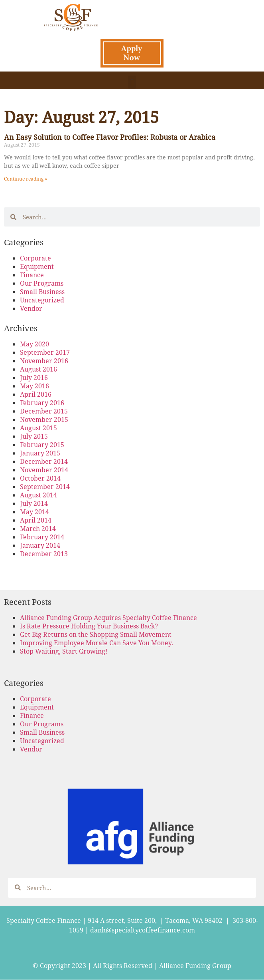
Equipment (37, 266)
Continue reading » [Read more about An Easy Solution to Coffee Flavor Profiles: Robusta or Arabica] (26, 179)
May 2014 (34, 512)
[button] (132, 82)
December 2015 (44, 411)
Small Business (42, 291)
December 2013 (44, 554)
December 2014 (44, 461)
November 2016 (44, 361)
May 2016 (34, 386)
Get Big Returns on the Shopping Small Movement (96, 634)
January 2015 (40, 453)
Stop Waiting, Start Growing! (64, 651)
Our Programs (42, 283)
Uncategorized (42, 300)
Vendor (31, 308)
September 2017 (45, 352)
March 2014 (38, 528)
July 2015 (34, 436)
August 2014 (38, 495)
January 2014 (40, 545)
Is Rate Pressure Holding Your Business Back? (89, 626)
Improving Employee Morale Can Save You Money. (97, 643)
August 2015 (38, 428)
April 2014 (36, 520)
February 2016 (42, 403)
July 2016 (34, 377)
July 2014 (34, 503)
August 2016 (38, 369)
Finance (32, 275)
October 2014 (40, 478)
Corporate (35, 258)
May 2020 (34, 344)
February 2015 (42, 444)
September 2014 (45, 486)
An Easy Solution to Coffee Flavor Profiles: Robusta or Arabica (110, 137)
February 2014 (42, 537)
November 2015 (44, 419)
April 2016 (36, 394)
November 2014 (44, 470)
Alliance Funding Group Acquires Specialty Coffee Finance (108, 617)
